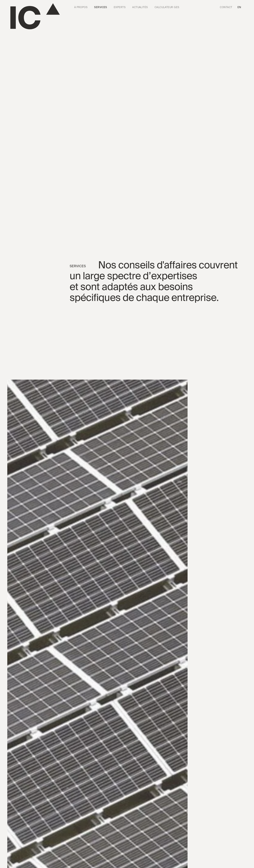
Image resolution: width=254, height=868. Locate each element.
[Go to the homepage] (35, 16)
